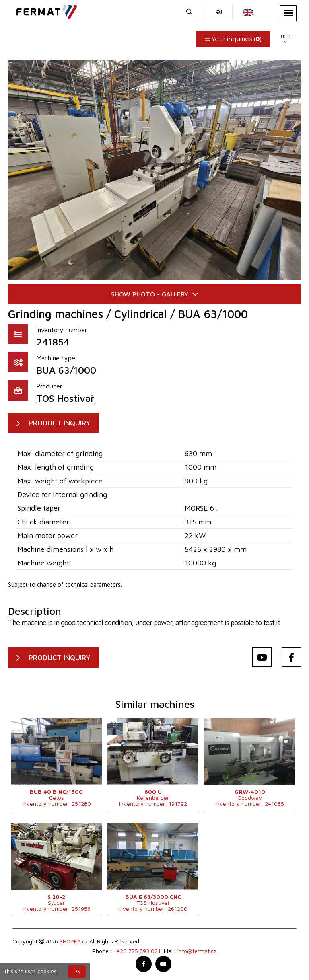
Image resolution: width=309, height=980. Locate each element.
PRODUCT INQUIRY (60, 423)
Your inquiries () (233, 39)
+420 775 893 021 (137, 951)
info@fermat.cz (197, 951)
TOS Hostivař (65, 398)
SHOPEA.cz (74, 941)
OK (77, 971)
